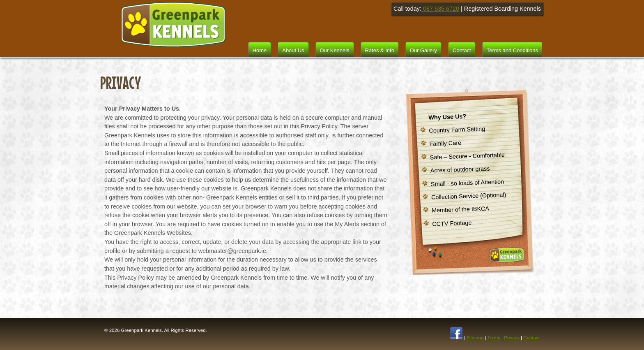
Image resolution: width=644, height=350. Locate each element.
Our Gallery (423, 50)
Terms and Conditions (512, 50)
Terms (493, 338)
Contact (462, 50)
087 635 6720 (440, 9)
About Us (293, 50)
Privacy (512, 338)
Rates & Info (380, 50)
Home (260, 50)
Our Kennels (335, 50)
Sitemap (475, 338)
